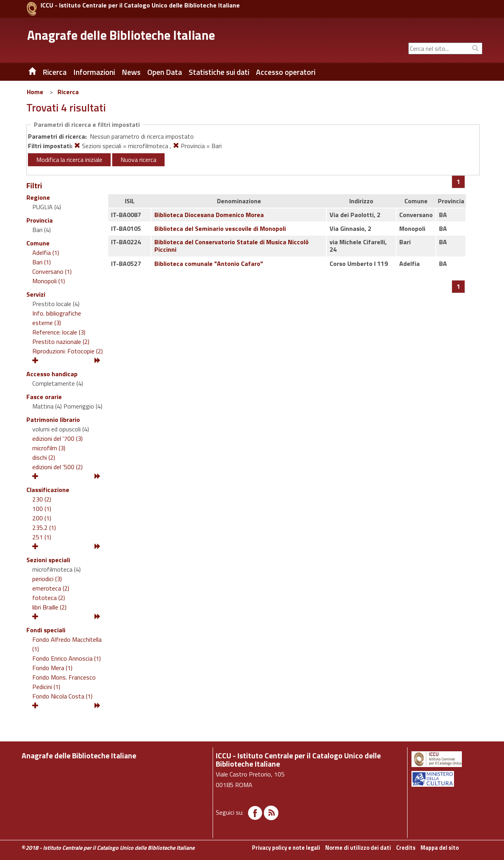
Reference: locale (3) (59, 332)
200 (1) (42, 518)
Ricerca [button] (55, 72)
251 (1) (42, 537)
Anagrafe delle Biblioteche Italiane (121, 35)
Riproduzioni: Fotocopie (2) (68, 351)
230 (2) (42, 499)
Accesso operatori (286, 72)
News (131, 72)
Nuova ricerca (138, 160)
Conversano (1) (52, 271)
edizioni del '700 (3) (57, 438)
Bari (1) (42, 262)
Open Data (165, 72)
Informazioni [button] (94, 72)
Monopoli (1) (49, 281)
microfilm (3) (49, 448)
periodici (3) (47, 579)
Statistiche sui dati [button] (219, 72)
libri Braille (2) (49, 607)
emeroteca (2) (51, 588)
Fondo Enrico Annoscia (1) (67, 658)
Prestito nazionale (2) (61, 342)
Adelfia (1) (46, 253)
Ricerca (68, 92)
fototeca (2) (49, 598)
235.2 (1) (44, 528)
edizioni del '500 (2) (57, 467)
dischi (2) (44, 457)
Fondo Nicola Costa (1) (62, 696)
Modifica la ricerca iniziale (69, 160)
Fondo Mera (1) (52, 668)
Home (35, 92)
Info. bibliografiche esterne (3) (57, 318)
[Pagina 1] (459, 182)
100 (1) (42, 509)
